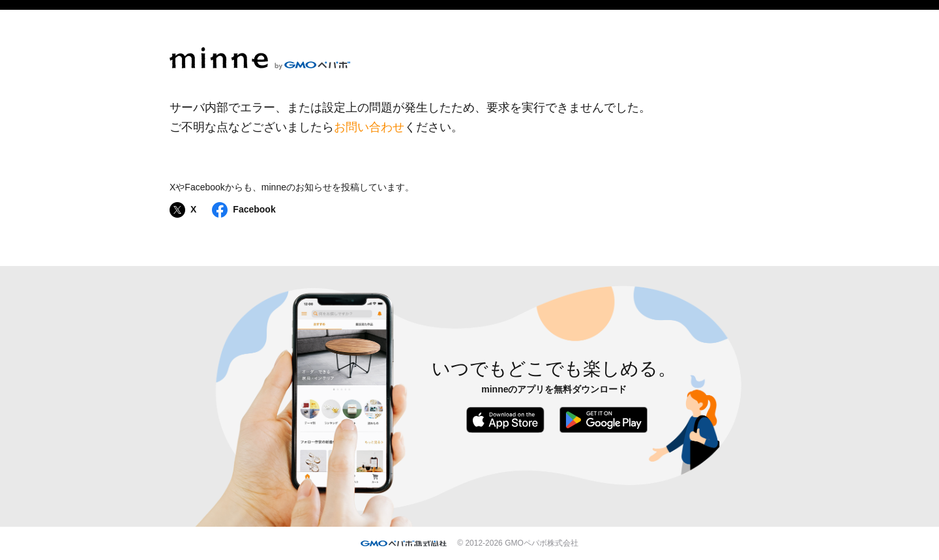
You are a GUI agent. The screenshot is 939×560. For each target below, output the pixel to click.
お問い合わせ (369, 127)
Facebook (244, 210)
